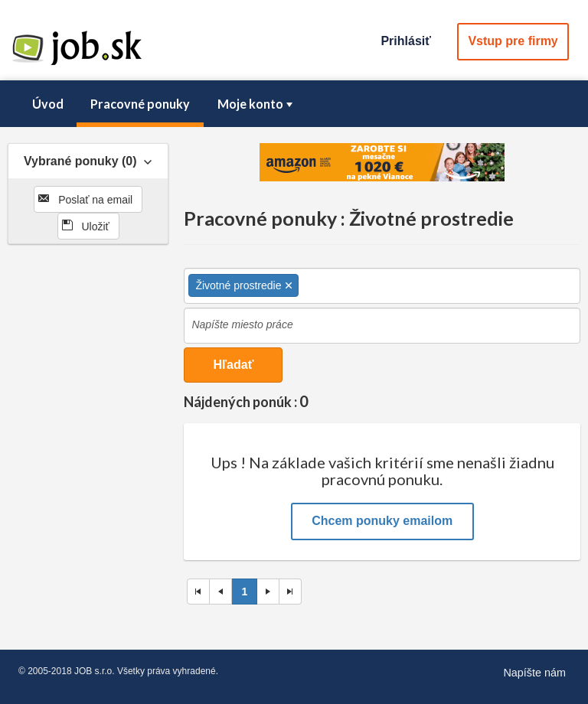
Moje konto (256, 104)
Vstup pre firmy (513, 41)
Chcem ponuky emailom (382, 521)
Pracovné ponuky (140, 104)
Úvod (48, 104)
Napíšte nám (534, 673)
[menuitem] (47, 104)
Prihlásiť (405, 41)
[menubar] (294, 104)
